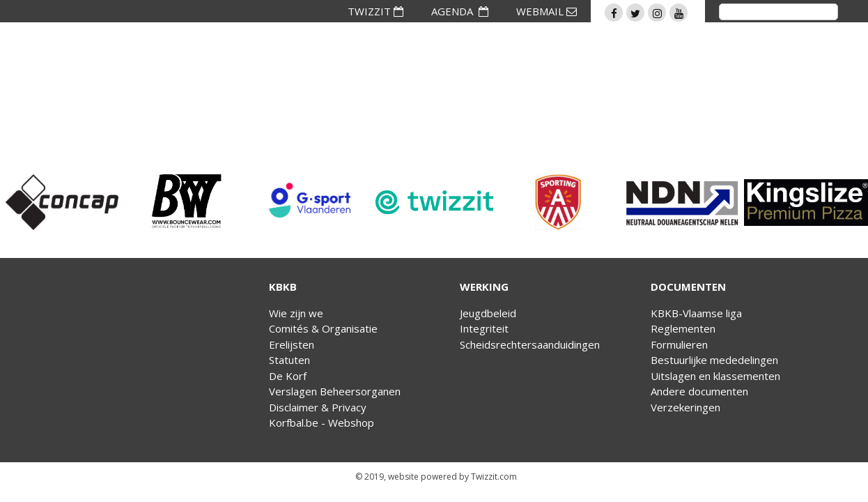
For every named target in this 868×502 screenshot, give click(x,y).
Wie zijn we (296, 313)
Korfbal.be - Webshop (321, 423)
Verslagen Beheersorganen (335, 391)
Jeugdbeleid (488, 313)
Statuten (289, 360)
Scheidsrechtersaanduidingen (530, 344)
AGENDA (460, 11)
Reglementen (683, 328)
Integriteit (484, 328)
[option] (62, 202)
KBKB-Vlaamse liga (696, 313)
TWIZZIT (375, 11)
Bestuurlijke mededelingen (714, 360)
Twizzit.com (494, 477)
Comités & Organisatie (323, 328)
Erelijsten (292, 344)
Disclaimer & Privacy (318, 407)
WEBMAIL (547, 11)
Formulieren (679, 344)
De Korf (288, 376)
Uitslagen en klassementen (715, 376)
